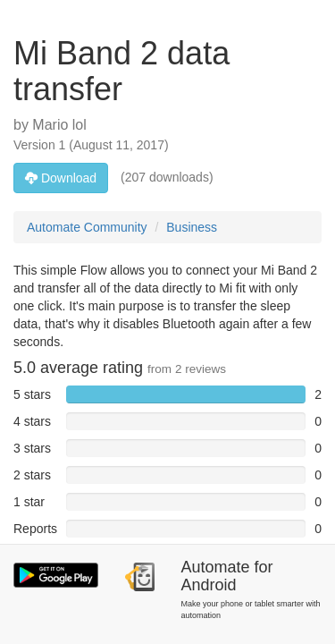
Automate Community (87, 227)
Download (61, 178)
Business (192, 227)
